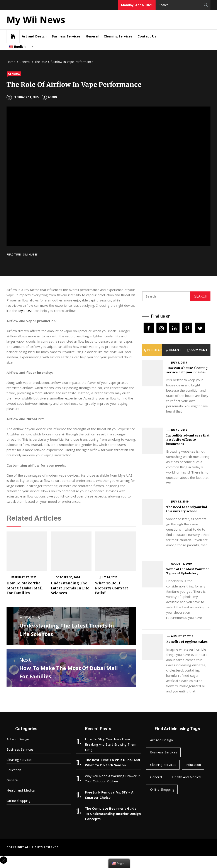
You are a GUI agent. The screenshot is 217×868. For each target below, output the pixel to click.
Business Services (66, 36)
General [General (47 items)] (156, 777)
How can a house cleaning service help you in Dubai (187, 370)
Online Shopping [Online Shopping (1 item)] (162, 789)
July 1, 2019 (179, 363)
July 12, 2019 (180, 502)
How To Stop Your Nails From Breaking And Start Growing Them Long (111, 744)
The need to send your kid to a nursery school (187, 509)
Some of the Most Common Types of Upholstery (188, 571)
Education (14, 770)
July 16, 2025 (108, 577)
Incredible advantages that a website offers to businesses (188, 440)
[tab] (152, 350)
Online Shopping (19, 800)
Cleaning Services (118, 36)
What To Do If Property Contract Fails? (111, 588)
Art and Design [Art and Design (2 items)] (161, 740)
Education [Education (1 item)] (194, 765)
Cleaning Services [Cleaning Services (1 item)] (163, 765)
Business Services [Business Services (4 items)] (164, 752)
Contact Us (147, 36)
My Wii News (36, 19)
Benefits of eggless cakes (187, 642)
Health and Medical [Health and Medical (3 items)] (187, 777)
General (92, 36)
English (17, 46)
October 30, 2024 (68, 577)
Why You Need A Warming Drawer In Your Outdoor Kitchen (113, 778)
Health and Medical (21, 790)
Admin (49, 97)
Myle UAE (25, 311)
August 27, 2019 (182, 636)
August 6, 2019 (181, 564)
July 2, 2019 (179, 430)
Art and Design (34, 36)
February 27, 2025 (24, 577)
